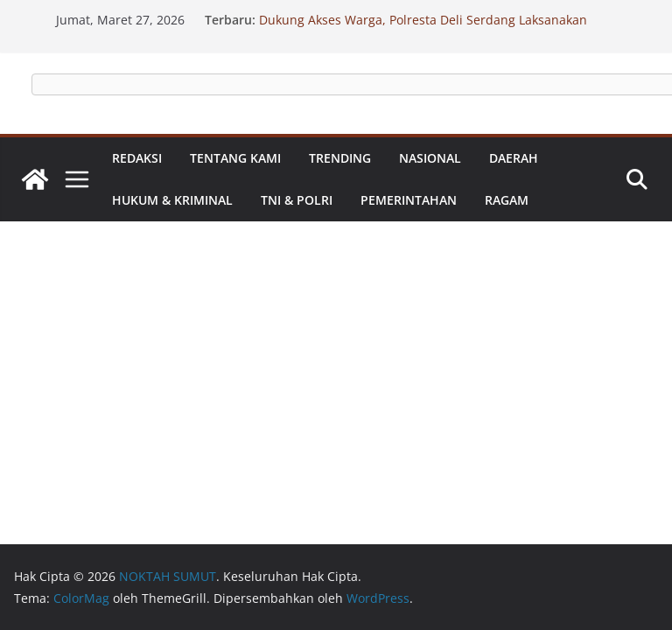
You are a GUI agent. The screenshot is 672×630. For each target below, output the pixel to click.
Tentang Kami (235, 158)
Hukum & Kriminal (172, 200)
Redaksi (137, 158)
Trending (340, 158)
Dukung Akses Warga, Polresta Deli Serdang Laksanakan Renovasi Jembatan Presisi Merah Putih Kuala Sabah (423, 28)
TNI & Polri (297, 200)
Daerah (514, 158)
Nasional (430, 158)
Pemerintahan (409, 200)
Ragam (507, 200)
